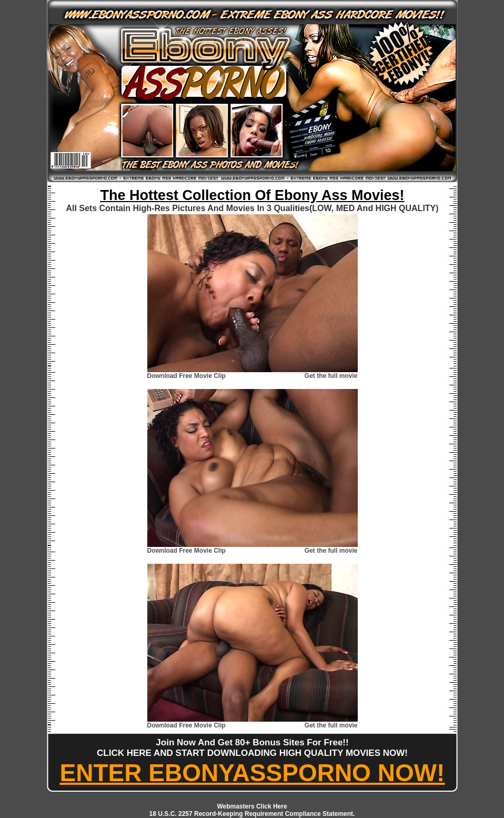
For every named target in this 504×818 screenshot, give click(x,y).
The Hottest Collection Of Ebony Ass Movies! (252, 195)
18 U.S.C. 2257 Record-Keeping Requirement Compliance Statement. (252, 814)
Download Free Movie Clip (187, 376)
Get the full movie (331, 376)
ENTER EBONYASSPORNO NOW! (253, 773)
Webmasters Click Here (252, 806)
